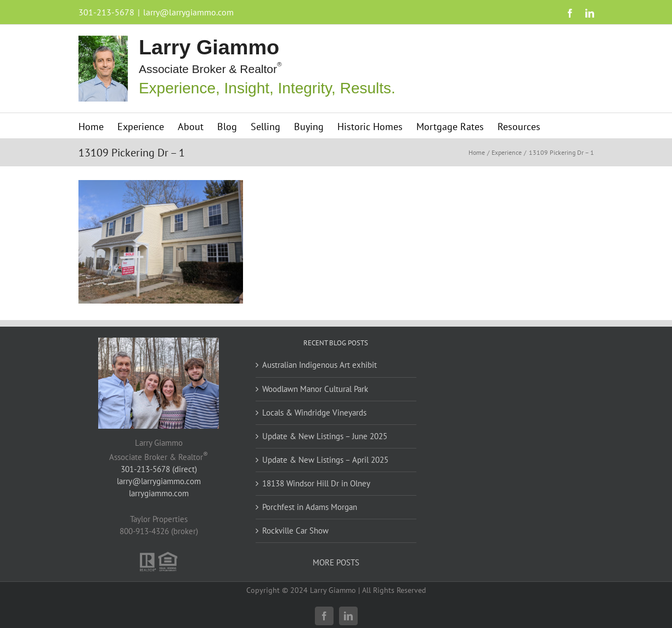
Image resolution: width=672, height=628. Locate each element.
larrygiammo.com (159, 493)
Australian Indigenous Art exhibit (320, 365)
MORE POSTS (336, 562)
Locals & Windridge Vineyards (314, 413)
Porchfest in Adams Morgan (310, 507)
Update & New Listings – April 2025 (325, 460)
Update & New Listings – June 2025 (325, 436)
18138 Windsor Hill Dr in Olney (316, 483)
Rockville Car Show (295, 531)
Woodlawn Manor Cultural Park (315, 389)
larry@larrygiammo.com (188, 12)
